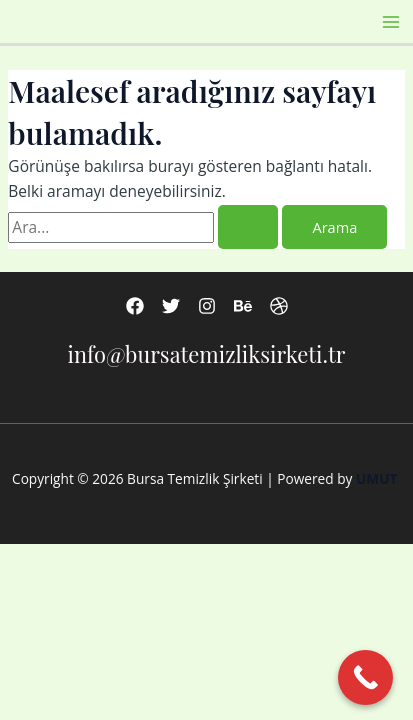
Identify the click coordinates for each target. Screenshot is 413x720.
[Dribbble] (279, 306)
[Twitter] (171, 306)
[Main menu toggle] (391, 21)
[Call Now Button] (365, 677)
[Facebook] (135, 306)
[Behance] (243, 306)
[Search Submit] (248, 227)
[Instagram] (207, 306)
